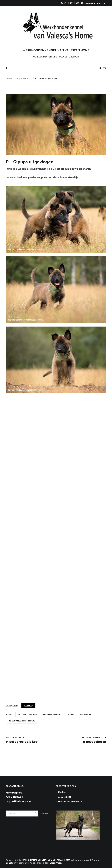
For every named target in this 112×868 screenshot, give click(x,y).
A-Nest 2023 (65, 797)
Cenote (10, 863)
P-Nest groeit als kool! (31, 740)
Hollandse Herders (27, 715)
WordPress (56, 863)
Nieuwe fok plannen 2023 (71, 802)
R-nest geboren (81, 740)
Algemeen (28, 706)
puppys (70, 715)
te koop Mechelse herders (22, 721)
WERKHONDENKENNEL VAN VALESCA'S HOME (56, 50)
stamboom (85, 715)
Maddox (62, 792)
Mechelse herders (52, 715)
